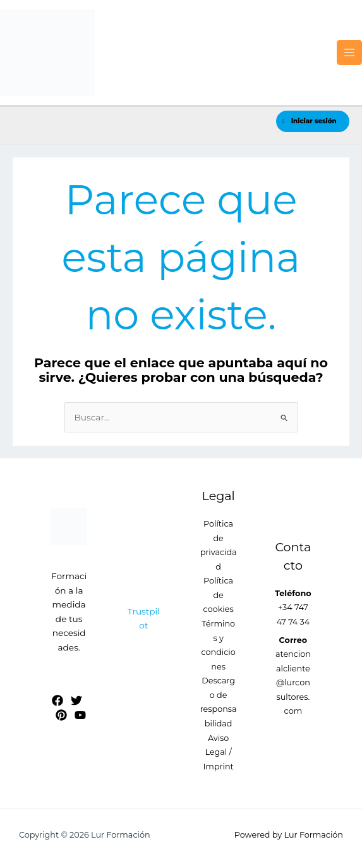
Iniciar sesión (309, 121)
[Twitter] (76, 700)
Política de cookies (219, 595)
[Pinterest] (61, 715)
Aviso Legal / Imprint (218, 752)
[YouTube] (80, 715)
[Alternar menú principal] (350, 53)
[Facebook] (57, 700)
